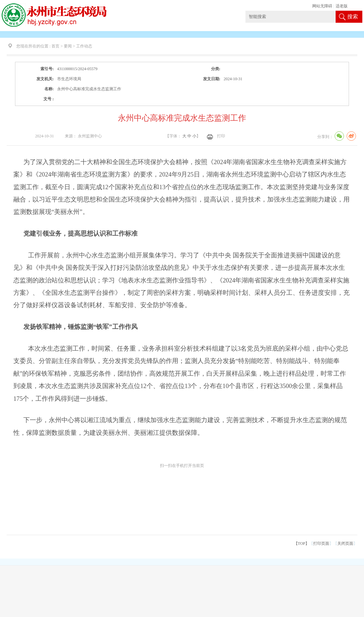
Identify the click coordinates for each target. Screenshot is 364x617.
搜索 (353, 17)
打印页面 (321, 543)
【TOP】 (302, 543)
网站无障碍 (322, 6)
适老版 (342, 6)
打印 (221, 136)
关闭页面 (345, 543)
